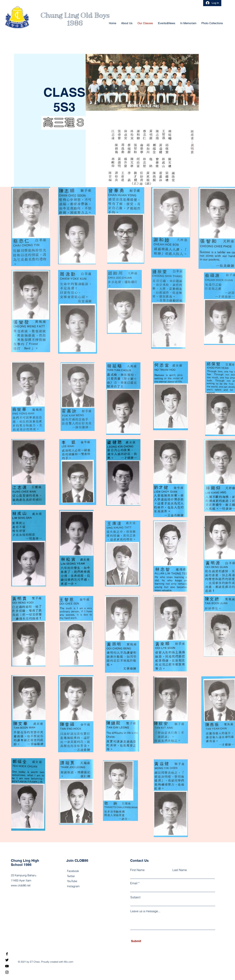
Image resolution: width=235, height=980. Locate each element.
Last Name (180, 870)
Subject (135, 897)
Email (134, 883)
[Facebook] (7, 954)
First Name (137, 870)
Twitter (71, 876)
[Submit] (146, 941)
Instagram (73, 886)
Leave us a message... (145, 911)
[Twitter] (7, 960)
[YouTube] (7, 966)
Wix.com (69, 962)
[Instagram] (7, 972)
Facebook (73, 871)
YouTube (72, 881)
